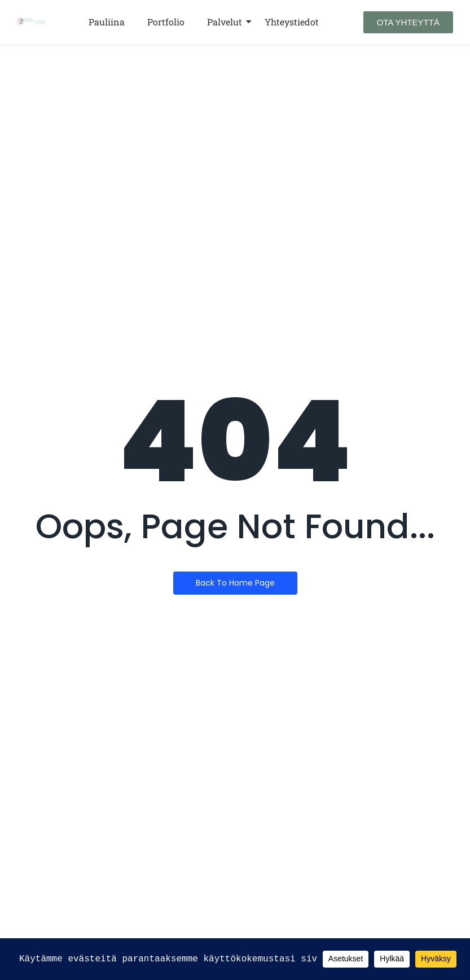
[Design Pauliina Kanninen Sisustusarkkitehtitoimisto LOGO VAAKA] (31, 21)
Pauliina (107, 22)
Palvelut (225, 22)
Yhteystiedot (292, 22)
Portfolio (166, 22)
